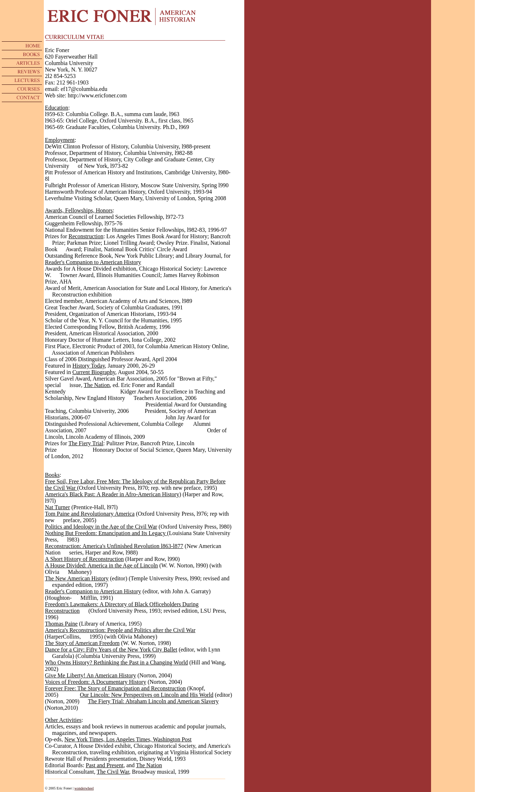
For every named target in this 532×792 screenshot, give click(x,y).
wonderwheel (84, 788)
